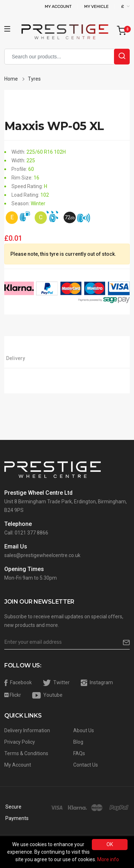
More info (108, 859)
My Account (58, 6)
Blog (78, 742)
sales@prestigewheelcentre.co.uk (42, 555)
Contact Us (86, 765)
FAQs (79, 753)
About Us (84, 730)
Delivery (16, 358)
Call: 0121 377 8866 (26, 533)
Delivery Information (27, 730)
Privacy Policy (20, 742)
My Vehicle (96, 6)
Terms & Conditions (26, 753)
